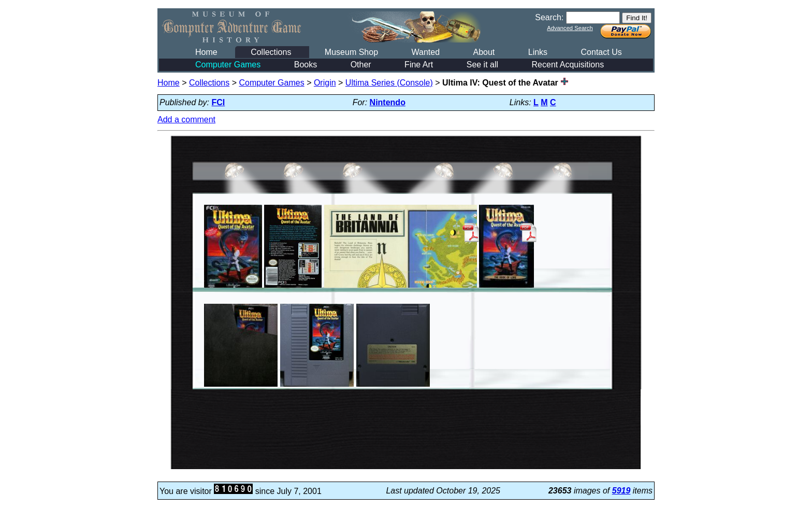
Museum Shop (351, 52)
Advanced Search (570, 28)
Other (361, 65)
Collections (271, 52)
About (484, 52)
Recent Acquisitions (568, 65)
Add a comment (186, 119)
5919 (621, 491)
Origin (325, 83)
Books (306, 65)
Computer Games (228, 65)
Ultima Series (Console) (389, 83)
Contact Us (601, 52)
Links (538, 52)
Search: (549, 17)
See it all (482, 65)
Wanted (425, 52)
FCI (219, 102)
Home (206, 52)
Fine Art (419, 65)
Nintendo (388, 102)
